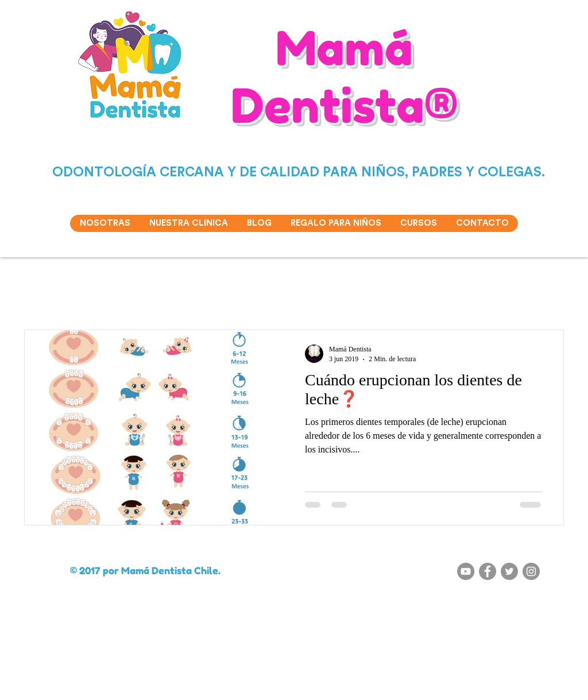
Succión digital (124, 295)
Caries (179, 295)
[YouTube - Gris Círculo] (466, 571)
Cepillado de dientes (242, 295)
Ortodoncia (404, 295)
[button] (549, 297)
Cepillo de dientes (471, 295)
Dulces (306, 295)
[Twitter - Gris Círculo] (509, 571)
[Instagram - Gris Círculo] (531, 571)
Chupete (352, 295)
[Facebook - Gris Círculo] (488, 571)
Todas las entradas (51, 295)
